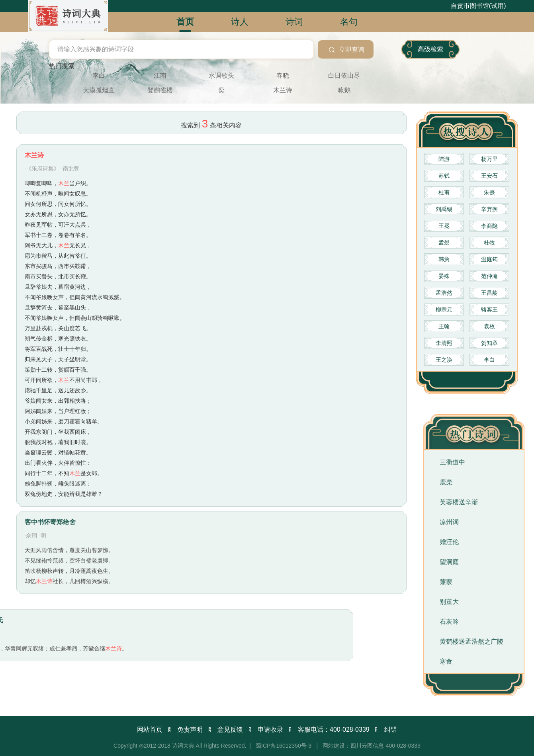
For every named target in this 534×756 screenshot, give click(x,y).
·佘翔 (31, 476)
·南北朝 (70, 177)
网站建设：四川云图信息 (353, 746)
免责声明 (190, 730)
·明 (43, 476)
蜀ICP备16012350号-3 (284, 746)
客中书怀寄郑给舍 (50, 463)
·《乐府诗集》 (42, 177)
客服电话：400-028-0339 (334, 730)
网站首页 (150, 730)
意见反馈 (230, 730)
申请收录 (270, 730)
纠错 (391, 730)
